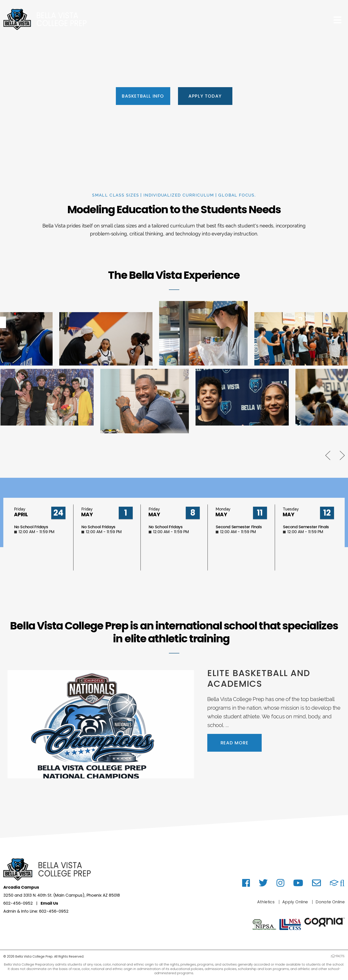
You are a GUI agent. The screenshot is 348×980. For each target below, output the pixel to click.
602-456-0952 (18, 903)
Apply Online (295, 902)
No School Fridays (31, 527)
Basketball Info (143, 96)
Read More (234, 743)
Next (342, 455)
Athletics (266, 902)
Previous (328, 455)
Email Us (49, 903)
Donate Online (330, 902)
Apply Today (205, 96)
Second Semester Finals (239, 527)
